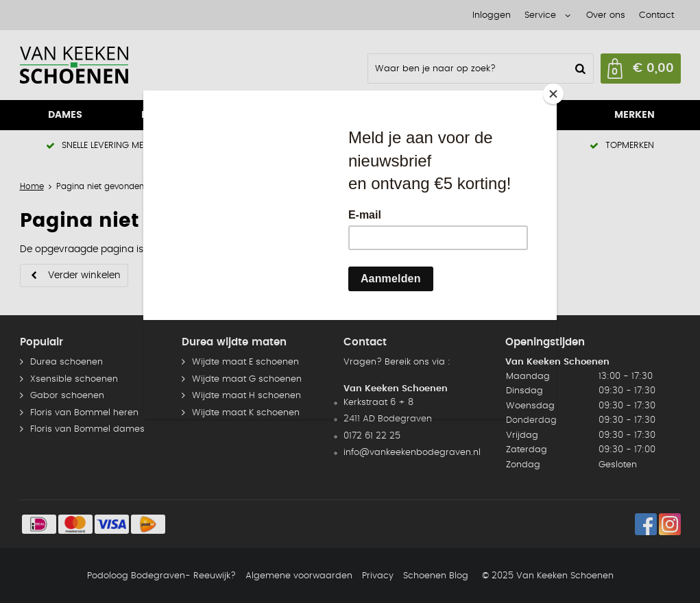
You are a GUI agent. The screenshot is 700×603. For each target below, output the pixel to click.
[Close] (553, 94)
